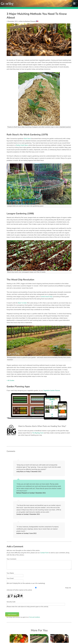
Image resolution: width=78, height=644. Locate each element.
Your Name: (10, 573)
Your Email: (10, 578)
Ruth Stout (27, 139)
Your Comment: (12, 559)
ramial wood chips (47, 297)
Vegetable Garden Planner (52, 391)
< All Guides (10, 381)
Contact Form (44, 553)
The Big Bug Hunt (38, 433)
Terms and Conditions (34, 617)
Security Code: (11, 602)
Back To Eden (22, 303)
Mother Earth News (22, 145)
